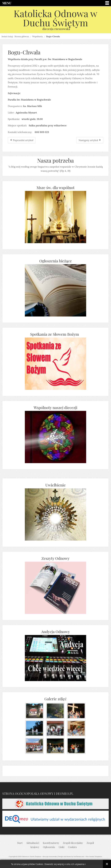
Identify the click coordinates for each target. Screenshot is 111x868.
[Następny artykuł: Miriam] (90, 140)
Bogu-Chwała (24, 52)
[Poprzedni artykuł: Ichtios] (22, 140)
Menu (7, 3)
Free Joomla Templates (94, 857)
